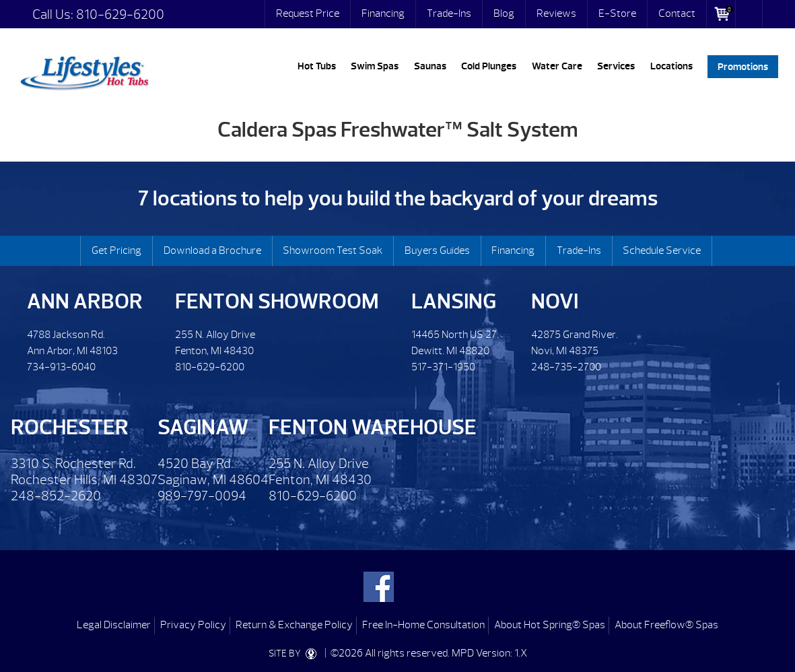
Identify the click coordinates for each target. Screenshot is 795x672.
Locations (671, 66)
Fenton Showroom (277, 301)
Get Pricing (116, 250)
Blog (504, 13)
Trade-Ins (449, 13)
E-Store (617, 13)
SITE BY (295, 654)
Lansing (454, 301)
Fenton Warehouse (373, 427)
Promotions (743, 66)
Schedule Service (662, 250)
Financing (383, 13)
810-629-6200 (120, 14)
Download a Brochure (212, 250)
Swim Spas (375, 66)
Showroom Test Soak (333, 250)
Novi (555, 301)
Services (616, 66)
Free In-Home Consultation (423, 625)
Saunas (430, 66)
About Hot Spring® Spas (550, 625)
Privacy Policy (193, 625)
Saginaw (203, 427)
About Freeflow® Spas (666, 625)
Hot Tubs (317, 66)
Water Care (557, 66)
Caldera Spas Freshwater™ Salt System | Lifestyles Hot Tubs (84, 71)
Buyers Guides (437, 250)
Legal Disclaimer (114, 625)
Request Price (308, 13)
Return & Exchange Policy (294, 625)
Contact (677, 13)
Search (749, 14)
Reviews (556, 13)
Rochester (70, 427)
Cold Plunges (489, 66)
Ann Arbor (85, 301)
